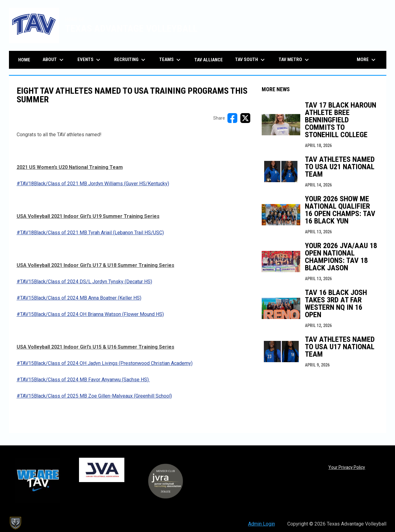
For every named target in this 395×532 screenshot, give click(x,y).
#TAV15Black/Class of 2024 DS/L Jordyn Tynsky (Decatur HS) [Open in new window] (84, 282)
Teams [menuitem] (171, 60)
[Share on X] (245, 118)
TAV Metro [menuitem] (295, 60)
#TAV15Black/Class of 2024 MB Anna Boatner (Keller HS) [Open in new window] (79, 298)
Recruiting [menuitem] (131, 60)
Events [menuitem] (90, 60)
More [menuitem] (367, 60)
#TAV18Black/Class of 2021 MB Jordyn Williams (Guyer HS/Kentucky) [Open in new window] (93, 184)
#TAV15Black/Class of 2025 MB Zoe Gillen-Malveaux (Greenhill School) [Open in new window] (94, 396)
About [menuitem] (54, 60)
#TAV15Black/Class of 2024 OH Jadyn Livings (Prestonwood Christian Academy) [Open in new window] (105, 363)
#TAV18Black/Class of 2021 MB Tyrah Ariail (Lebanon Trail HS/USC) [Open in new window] (90, 233)
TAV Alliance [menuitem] (209, 60)
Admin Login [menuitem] (262, 524)
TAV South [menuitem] (251, 60)
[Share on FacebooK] (232, 118)
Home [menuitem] (24, 60)
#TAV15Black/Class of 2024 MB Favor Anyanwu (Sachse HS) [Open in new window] (83, 380)
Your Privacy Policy (347, 467)
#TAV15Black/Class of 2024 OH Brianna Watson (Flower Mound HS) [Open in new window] (90, 314)
